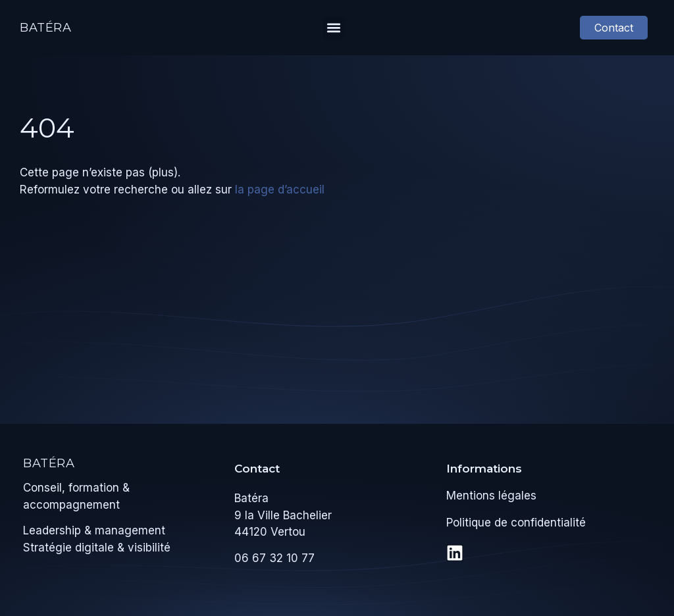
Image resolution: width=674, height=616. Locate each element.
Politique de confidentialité (516, 523)
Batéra (46, 28)
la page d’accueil (280, 190)
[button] (334, 28)
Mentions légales (491, 496)
